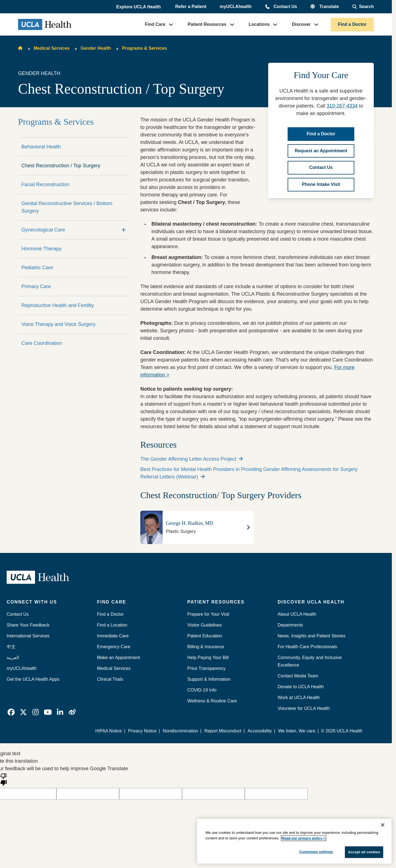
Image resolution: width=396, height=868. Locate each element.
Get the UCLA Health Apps (33, 679)
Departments (290, 625)
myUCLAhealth (236, 7)
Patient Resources (207, 24)
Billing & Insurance (206, 647)
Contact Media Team (298, 676)
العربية (13, 658)
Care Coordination (42, 343)
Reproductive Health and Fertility (58, 305)
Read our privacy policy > (304, 838)
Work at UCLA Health (299, 698)
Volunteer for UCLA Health (304, 708)
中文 (11, 647)
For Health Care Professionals (307, 647)
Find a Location (112, 625)
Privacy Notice (142, 731)
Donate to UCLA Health (301, 687)
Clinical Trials (110, 679)
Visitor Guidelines (205, 625)
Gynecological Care (43, 230)
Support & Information (209, 679)
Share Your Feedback (28, 625)
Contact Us (285, 7)
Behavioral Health (41, 147)
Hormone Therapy (42, 249)
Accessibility (260, 731)
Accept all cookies (364, 852)
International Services (28, 636)
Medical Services (52, 48)
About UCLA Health (297, 614)
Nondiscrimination (180, 731)
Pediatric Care (37, 268)
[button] (139, 7)
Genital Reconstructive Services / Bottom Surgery (67, 207)
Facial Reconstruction (45, 184)
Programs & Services (144, 48)
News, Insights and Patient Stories (312, 636)
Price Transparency (206, 668)
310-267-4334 (342, 106)
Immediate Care (113, 636)
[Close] (383, 825)
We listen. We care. (297, 731)
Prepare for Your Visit (208, 614)
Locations (259, 24)
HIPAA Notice (109, 731)
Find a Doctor (352, 24)
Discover (301, 24)
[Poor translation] (4, 779)
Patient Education (205, 636)
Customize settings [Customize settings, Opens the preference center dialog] (316, 852)
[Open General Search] (363, 7)
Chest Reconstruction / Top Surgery (61, 166)
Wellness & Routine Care (212, 701)
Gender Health (96, 48)
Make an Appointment (119, 658)
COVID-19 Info (202, 690)
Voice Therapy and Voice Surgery (58, 324)
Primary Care (36, 286)
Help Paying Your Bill (208, 658)
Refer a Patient (191, 7)
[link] (11, 712)
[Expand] (124, 230)
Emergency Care (114, 647)
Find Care (155, 24)
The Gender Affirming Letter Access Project (192, 459)
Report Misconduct (223, 731)
